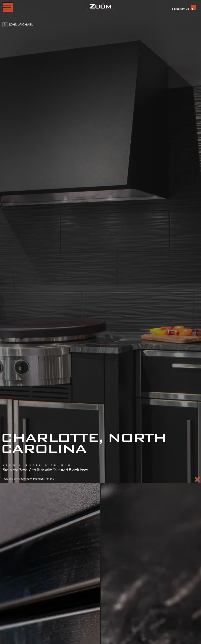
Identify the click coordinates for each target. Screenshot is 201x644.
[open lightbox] (100, 241)
